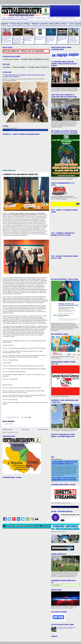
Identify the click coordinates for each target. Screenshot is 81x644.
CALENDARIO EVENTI (11, 18)
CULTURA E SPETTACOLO (30, 18)
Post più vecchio (43, 429)
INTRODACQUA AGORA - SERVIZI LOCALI (68, 18)
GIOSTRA (57, 18)
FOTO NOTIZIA (38, 18)
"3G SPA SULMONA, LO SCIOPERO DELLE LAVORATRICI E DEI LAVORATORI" (67, 628)
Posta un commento (9, 424)
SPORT (17, 18)
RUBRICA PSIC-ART (51, 18)
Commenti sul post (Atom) (12, 432)
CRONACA (22, 18)
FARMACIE (44, 18)
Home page (4, 18)
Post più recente (7, 429)
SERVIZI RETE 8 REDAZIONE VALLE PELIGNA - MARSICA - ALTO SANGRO (15, 19)
